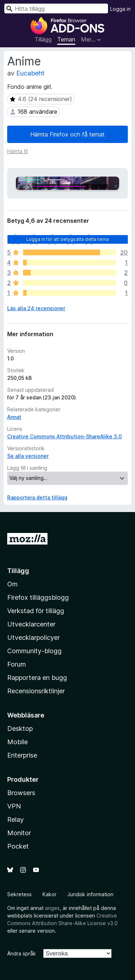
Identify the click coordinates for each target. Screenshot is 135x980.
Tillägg (43, 39)
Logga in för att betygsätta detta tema (67, 239)
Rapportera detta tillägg (37, 497)
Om (12, 584)
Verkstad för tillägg (36, 611)
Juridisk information (90, 894)
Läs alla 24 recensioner (36, 308)
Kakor (49, 894)
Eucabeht (30, 73)
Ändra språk (22, 953)
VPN (14, 806)
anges (52, 908)
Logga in (120, 9)
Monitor (19, 833)
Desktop (20, 729)
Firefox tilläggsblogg (38, 597)
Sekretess (19, 894)
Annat (14, 417)
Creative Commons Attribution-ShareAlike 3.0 (64, 436)
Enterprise (22, 755)
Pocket (18, 846)
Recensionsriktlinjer (36, 691)
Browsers (21, 793)
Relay (15, 819)
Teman (66, 39)
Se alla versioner (28, 456)
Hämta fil (17, 151)
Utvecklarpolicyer (33, 638)
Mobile (17, 742)
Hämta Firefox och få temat (67, 134)
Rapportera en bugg (37, 678)
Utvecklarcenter (31, 624)
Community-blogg (34, 651)
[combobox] (56, 8)
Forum (17, 664)
